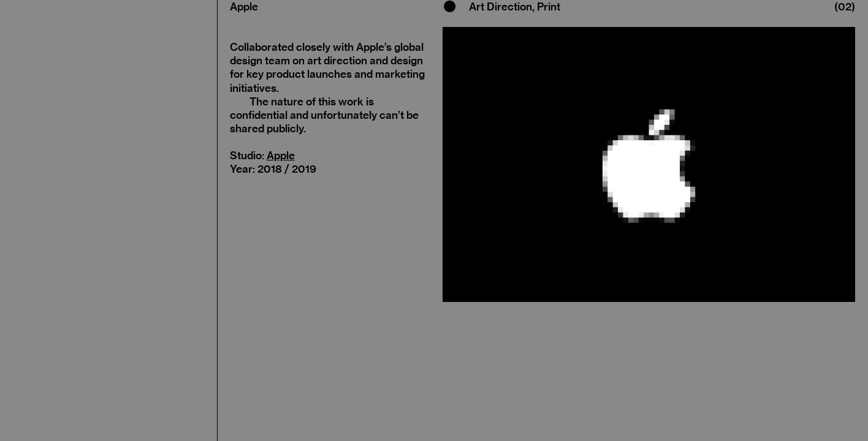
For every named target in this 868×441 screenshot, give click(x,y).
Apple (281, 155)
